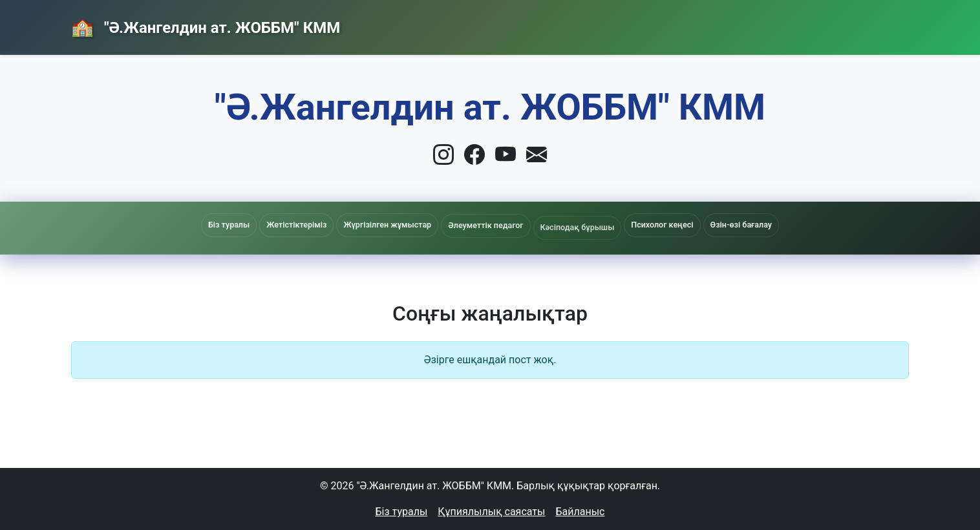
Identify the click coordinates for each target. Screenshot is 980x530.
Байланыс (805, 23)
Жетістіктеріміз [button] (296, 225)
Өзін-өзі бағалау (741, 225)
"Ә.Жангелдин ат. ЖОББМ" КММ (220, 28)
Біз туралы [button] (229, 225)
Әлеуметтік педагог (485, 228)
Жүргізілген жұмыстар (387, 226)
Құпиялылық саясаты (491, 512)
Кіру (880, 23)
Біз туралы (402, 512)
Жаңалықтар (710, 24)
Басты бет (615, 23)
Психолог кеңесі (662, 225)
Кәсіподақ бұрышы (578, 232)
